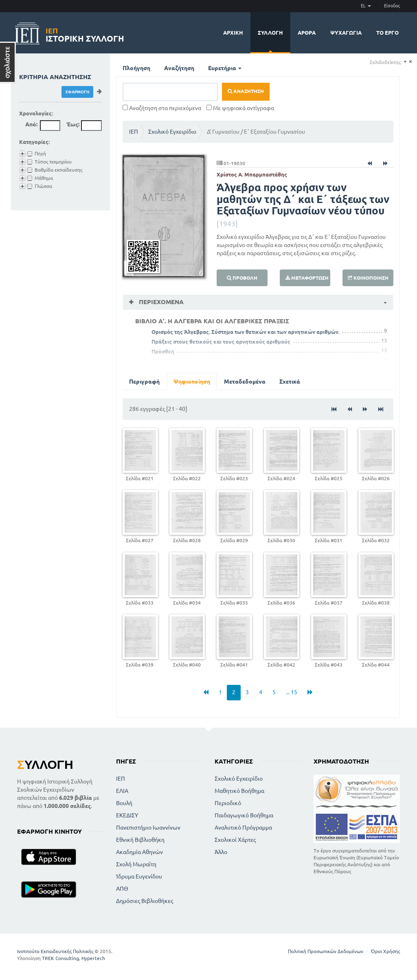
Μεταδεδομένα (245, 382)
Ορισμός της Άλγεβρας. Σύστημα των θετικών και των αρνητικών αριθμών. (246, 332)
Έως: (73, 124)
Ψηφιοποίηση (192, 382)
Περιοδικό (228, 803)
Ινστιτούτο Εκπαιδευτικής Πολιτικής (55, 951)
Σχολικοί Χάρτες (235, 840)
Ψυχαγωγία (346, 33)
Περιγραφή (144, 382)
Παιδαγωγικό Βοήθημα (244, 815)
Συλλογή (270, 33)
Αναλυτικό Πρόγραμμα (243, 828)
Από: (31, 124)
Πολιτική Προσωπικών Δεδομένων (326, 951)
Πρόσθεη (163, 351)
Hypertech (93, 958)
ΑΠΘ (122, 889)
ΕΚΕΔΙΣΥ (127, 815)
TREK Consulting (60, 958)
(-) (410, 62)
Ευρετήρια (225, 68)
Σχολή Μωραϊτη (136, 864)
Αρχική (233, 33)
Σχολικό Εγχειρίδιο (172, 132)
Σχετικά (290, 382)
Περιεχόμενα (160, 302)
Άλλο (221, 852)
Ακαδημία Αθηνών (139, 852)
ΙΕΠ (134, 132)
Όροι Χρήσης (385, 951)
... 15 (292, 692)
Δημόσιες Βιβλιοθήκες (145, 901)
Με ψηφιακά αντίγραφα (240, 108)
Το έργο (387, 33)
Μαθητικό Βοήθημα (239, 791)
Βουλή (124, 803)
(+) (405, 62)
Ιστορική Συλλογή (85, 34)
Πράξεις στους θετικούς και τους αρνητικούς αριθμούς (221, 342)
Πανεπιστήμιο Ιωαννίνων (148, 828)
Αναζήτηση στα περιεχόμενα (162, 108)
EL (366, 6)
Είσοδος (392, 6)
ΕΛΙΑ (122, 791)
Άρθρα (307, 33)
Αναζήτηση (179, 68)
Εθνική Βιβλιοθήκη (140, 840)
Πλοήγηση (136, 68)
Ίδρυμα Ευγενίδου (139, 876)
